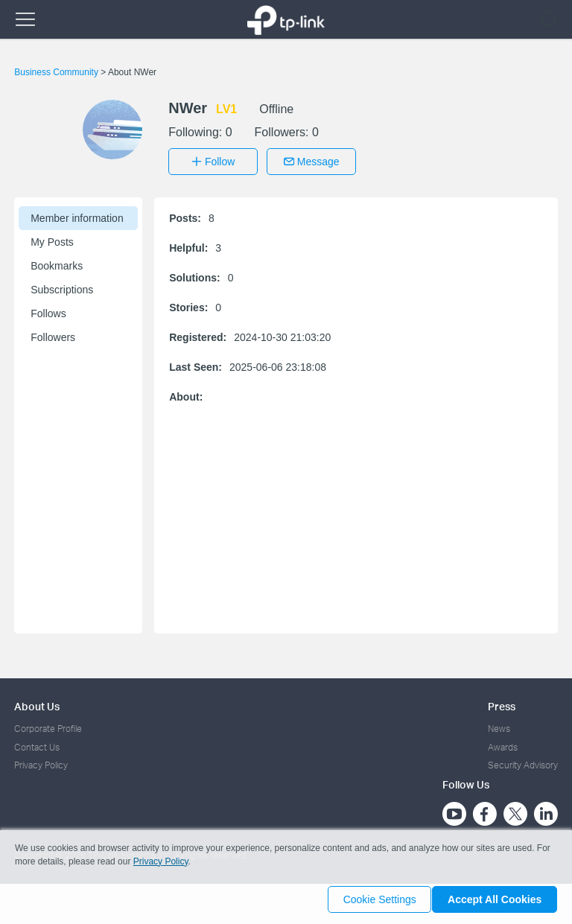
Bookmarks (57, 261)
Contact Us (37, 743)
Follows (48, 309)
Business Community (57, 72)
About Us (37, 702)
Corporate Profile (48, 725)
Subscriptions (62, 285)
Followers (53, 333)
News (499, 725)
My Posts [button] (52, 238)
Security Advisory (523, 761)
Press (502, 702)
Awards (503, 743)
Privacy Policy (41, 761)
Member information (77, 214)
